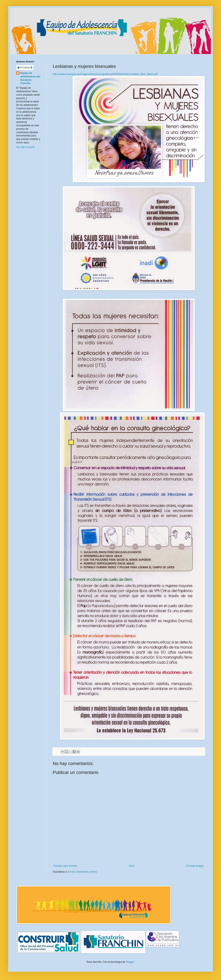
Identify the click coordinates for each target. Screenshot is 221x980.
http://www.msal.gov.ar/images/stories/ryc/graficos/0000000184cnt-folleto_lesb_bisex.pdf (105, 74)
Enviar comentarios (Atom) (83, 872)
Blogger (130, 962)
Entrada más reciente (65, 866)
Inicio (132, 866)
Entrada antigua (195, 866)
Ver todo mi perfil (25, 147)
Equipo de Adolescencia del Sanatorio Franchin (30, 78)
